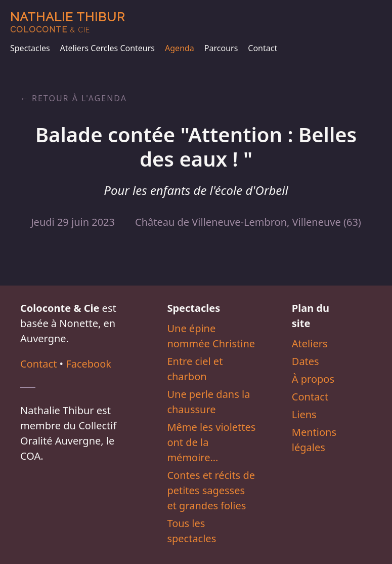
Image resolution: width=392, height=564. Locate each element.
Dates (306, 361)
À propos (313, 379)
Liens (304, 414)
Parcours (221, 48)
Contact (263, 48)
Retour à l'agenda (79, 98)
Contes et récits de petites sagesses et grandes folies (211, 490)
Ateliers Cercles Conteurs (107, 48)
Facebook (89, 364)
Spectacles (30, 48)
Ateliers (310, 344)
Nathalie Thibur (68, 22)
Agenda (180, 48)
